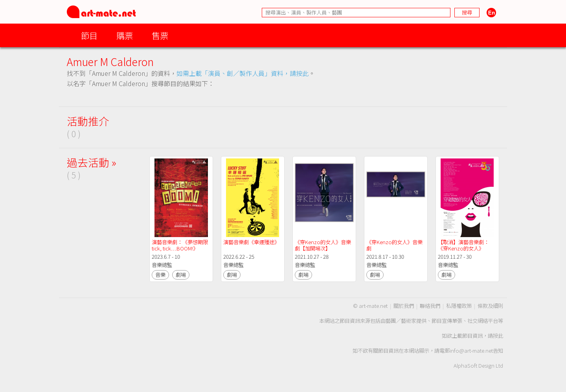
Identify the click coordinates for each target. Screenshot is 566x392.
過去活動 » (92, 162)
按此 (498, 336)
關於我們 (404, 306)
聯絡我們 (430, 306)
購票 (125, 35)
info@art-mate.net (471, 351)
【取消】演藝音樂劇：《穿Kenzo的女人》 (463, 245)
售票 (160, 35)
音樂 (160, 275)
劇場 (181, 275)
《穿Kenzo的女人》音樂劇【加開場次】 (323, 245)
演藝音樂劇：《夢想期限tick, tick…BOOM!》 (180, 245)
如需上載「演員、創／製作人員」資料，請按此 (243, 73)
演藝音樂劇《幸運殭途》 (251, 242)
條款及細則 (490, 306)
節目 (89, 35)
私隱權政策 (459, 306)
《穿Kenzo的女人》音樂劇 (394, 245)
